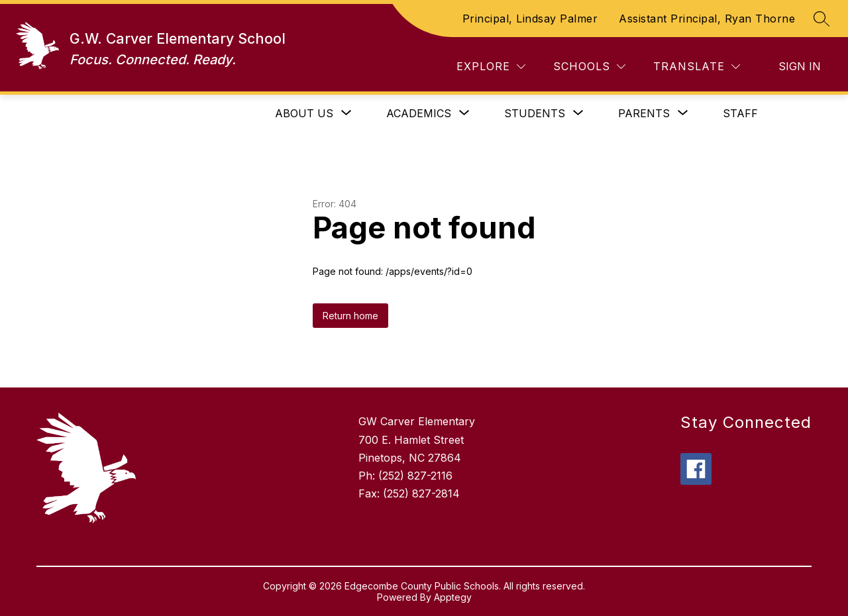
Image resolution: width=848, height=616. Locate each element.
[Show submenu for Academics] (419, 113)
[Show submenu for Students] (535, 113)
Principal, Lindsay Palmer (530, 19)
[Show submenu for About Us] (304, 113)
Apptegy (453, 597)
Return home (350, 316)
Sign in (800, 66)
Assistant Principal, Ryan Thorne (707, 19)
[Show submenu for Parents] (644, 113)
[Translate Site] (697, 67)
